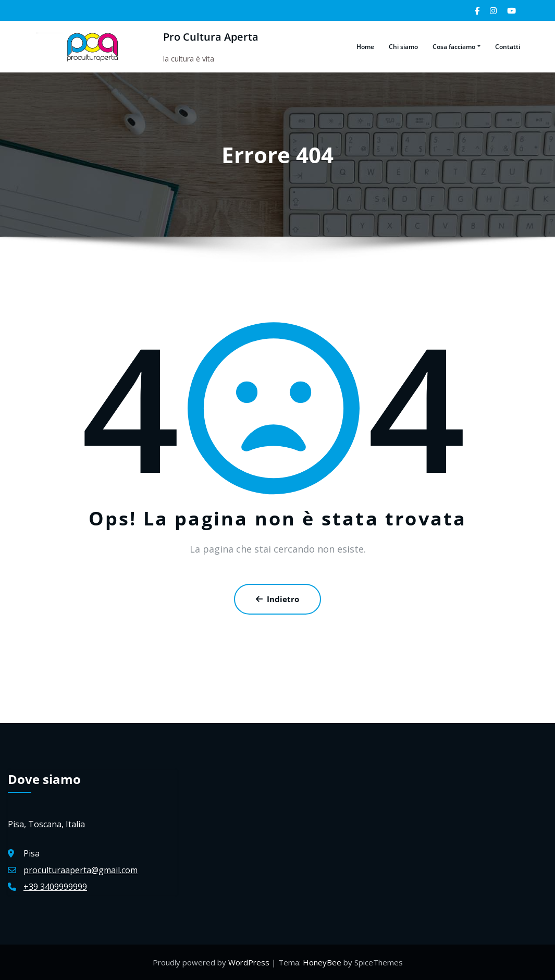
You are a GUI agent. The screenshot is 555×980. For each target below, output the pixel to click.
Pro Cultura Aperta (208, 37)
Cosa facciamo (456, 47)
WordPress (250, 962)
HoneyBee (322, 962)
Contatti (508, 47)
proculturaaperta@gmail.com (81, 870)
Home (365, 47)
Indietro (277, 599)
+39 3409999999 (55, 887)
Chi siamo (403, 47)
